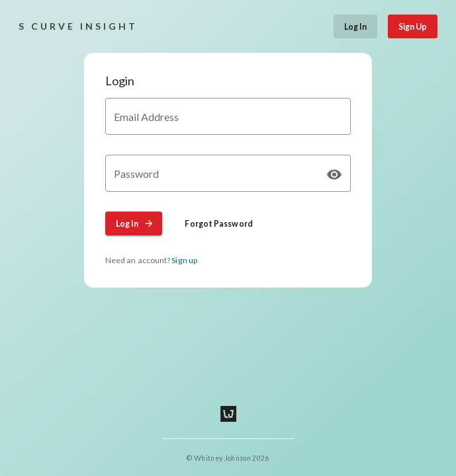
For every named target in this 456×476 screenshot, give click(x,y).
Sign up (184, 260)
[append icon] (334, 175)
